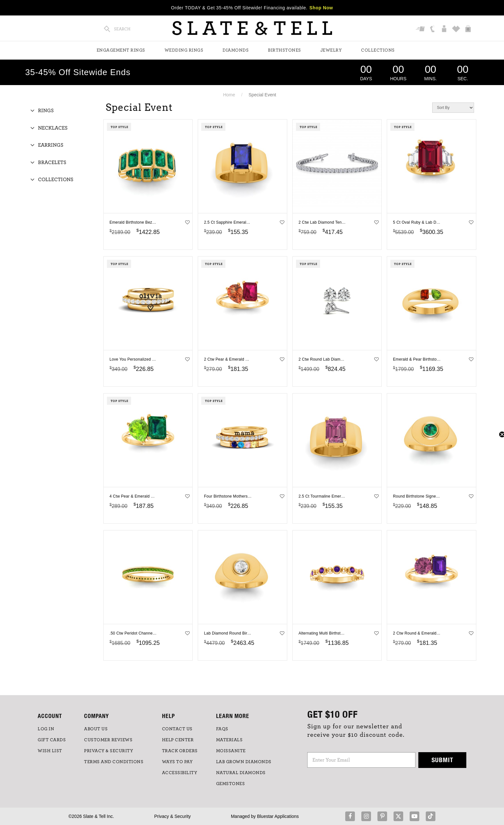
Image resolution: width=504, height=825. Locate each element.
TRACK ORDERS (180, 751)
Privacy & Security (173, 816)
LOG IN (46, 729)
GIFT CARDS (52, 740)
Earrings (51, 145)
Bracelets (52, 162)
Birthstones (285, 50)
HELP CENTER (178, 740)
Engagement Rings (121, 50)
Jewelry (331, 50)
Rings (46, 111)
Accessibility (180, 773)
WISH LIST (50, 751)
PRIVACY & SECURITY (109, 751)
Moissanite (231, 751)
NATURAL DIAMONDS (241, 773)
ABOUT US (96, 729)
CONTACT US (177, 729)
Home (229, 95)
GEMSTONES (231, 784)
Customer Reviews (108, 740)
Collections (378, 50)
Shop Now (321, 8)
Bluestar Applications (278, 816)
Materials (229, 740)
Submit (442, 760)
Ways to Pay (177, 762)
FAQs (222, 729)
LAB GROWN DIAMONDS (244, 762)
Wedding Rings (184, 50)
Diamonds (236, 50)
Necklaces (53, 128)
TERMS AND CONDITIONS (114, 762)
